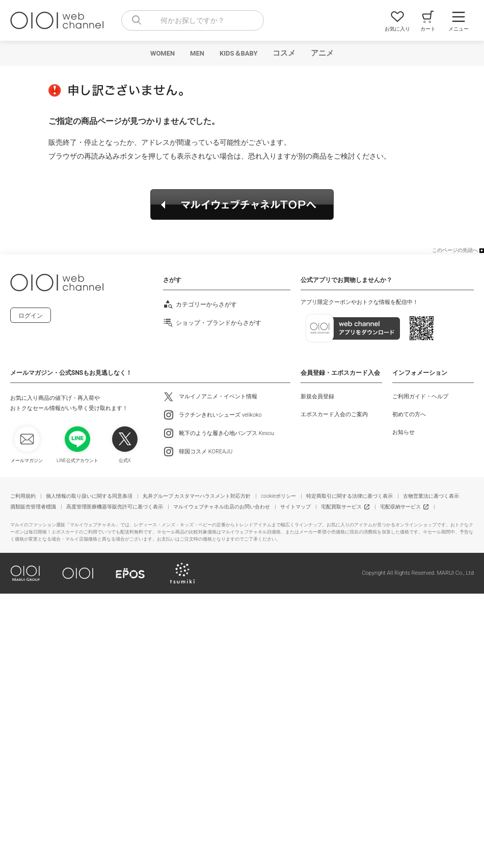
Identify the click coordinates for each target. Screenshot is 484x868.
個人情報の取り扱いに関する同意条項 (89, 496)
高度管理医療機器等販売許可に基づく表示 (115, 507)
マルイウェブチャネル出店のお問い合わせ (222, 507)
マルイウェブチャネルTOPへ (242, 205)
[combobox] (193, 20)
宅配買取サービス (341, 507)
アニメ (322, 53)
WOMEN (163, 53)
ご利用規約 (23, 496)
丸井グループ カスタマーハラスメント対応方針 (197, 496)
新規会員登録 (317, 397)
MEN (197, 53)
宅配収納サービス (400, 507)
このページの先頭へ (455, 250)
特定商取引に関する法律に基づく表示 (349, 496)
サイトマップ (295, 507)
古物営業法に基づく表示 (431, 496)
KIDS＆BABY (239, 53)
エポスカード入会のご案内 (334, 414)
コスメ (284, 53)
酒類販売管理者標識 (33, 507)
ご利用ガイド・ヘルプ (420, 397)
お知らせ (404, 432)
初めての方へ (409, 414)
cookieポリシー (278, 496)
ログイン (31, 316)
